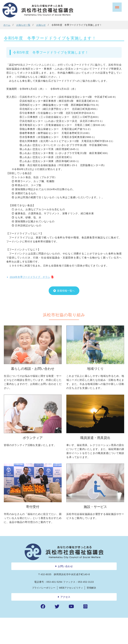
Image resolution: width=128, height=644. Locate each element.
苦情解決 (91, 614)
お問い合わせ (65, 592)
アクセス (65, 623)
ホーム (7, 25)
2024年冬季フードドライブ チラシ (30, 285)
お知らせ (41, 25)
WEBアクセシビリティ (71, 614)
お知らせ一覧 (23, 25)
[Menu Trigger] (117, 7)
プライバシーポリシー (44, 614)
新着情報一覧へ (66, 301)
